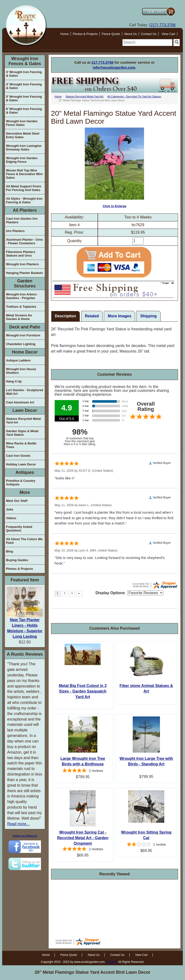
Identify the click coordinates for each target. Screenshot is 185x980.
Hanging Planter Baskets (24, 273)
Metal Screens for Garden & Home (19, 317)
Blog (10, 551)
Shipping (148, 316)
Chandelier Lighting (21, 344)
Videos (11, 518)
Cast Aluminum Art (20, 402)
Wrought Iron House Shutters (21, 371)
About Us (130, 34)
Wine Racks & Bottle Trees (21, 445)
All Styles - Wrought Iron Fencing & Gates (24, 200)
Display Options (110, 593)
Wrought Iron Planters (22, 264)
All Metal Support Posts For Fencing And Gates (24, 188)
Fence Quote (111, 34)
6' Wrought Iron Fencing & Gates (24, 111)
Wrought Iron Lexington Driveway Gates (24, 148)
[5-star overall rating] (83, 771)
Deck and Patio (25, 327)
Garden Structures (25, 283)
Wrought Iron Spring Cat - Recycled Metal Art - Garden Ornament (83, 838)
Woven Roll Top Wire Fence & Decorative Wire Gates (24, 174)
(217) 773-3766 (162, 25)
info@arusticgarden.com (114, 67)
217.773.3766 (102, 62)
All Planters (25, 210)
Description (66, 316)
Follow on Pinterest (25, 836)
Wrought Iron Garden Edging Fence (22, 160)
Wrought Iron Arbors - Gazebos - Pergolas (22, 296)
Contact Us (149, 34)
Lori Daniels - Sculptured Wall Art (25, 392)
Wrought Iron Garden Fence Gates (22, 123)
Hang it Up (14, 381)
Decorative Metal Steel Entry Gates (23, 135)
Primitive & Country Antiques (21, 483)
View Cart (168, 34)
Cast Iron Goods (18, 456)
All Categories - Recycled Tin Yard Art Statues (134, 96)
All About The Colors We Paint (24, 541)
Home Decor (25, 352)
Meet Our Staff (17, 501)
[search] (147, 43)
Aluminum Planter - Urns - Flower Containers (24, 241)
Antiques (25, 472)
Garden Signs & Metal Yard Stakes (22, 433)
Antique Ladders (18, 360)
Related (92, 316)
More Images (119, 316)
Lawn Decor (25, 410)
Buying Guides (17, 560)
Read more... (18, 824)
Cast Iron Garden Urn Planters (22, 220)
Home (64, 34)
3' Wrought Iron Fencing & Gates (24, 74)
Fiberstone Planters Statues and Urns (21, 254)
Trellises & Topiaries (21, 307)
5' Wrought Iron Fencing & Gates (24, 98)
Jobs (10, 509)
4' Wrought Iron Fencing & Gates (24, 86)
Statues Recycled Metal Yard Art (23, 421)
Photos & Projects (85, 34)
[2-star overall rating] (146, 845)
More (25, 492)
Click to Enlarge (114, 168)
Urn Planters (15, 231)
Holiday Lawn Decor (21, 464)
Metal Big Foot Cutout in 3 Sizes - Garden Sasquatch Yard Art (83, 691)
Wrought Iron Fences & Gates (25, 61)
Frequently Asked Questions (19, 529)
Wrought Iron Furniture (23, 335)
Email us (112, 962)
